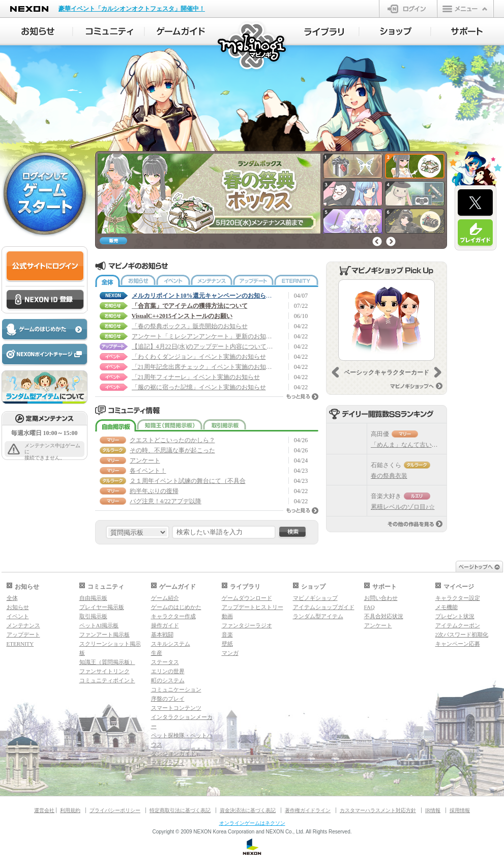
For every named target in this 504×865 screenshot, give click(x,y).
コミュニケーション (176, 689)
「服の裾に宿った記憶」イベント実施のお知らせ (199, 387)
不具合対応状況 (384, 616)
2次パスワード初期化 (462, 635)
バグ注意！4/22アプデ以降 (166, 501)
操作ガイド (165, 625)
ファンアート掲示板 (105, 635)
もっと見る (302, 397)
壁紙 (227, 644)
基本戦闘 (162, 635)
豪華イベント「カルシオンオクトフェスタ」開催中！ (132, 9)
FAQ (369, 607)
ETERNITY (296, 281)
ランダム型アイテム (318, 616)
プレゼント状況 (455, 616)
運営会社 (44, 810)
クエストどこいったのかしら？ (172, 440)
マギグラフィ (168, 763)
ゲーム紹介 (165, 598)
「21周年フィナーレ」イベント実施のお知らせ (196, 377)
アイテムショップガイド (324, 607)
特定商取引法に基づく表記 (180, 810)
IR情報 (433, 810)
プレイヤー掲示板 (102, 607)
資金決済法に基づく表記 (248, 810)
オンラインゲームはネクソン (252, 823)
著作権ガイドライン (308, 810)
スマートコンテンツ (176, 708)
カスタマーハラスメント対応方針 (378, 810)
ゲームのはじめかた (176, 607)
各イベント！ (148, 471)
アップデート (253, 281)
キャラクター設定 (458, 598)
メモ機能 (447, 607)
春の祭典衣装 (389, 476)
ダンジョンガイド (173, 754)
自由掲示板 (116, 425)
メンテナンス (212, 281)
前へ (377, 241)
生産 (157, 653)
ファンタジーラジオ (247, 625)
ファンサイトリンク (105, 671)
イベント (173, 281)
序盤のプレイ (168, 699)
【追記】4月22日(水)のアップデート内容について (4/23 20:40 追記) (203, 347)
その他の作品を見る (415, 524)
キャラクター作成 (173, 616)
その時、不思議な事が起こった (172, 450)
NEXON (29, 9)
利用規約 (70, 810)
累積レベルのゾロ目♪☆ (403, 507)
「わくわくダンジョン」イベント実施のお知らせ (199, 357)
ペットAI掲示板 (99, 625)
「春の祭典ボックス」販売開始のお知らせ (190, 326)
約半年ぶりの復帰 (154, 491)
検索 (292, 532)
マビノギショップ (315, 598)
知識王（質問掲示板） (170, 425)
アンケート (145, 460)
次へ (391, 241)
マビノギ (253, 47)
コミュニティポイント (107, 680)
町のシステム (168, 680)
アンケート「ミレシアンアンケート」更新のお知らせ (203, 336)
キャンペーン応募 (458, 644)
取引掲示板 (225, 425)
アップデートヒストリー (253, 607)
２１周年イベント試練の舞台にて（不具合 (188, 481)
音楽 (227, 635)
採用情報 (460, 810)
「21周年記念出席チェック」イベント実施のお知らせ (203, 367)
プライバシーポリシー (115, 810)
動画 (227, 616)
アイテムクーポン (458, 625)
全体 (108, 281)
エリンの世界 (168, 671)
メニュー (465, 9)
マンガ (230, 653)
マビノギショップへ (416, 386)
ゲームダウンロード (247, 598)
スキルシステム (171, 644)
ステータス (165, 662)
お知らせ (138, 281)
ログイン (408, 9)
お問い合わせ (381, 598)
